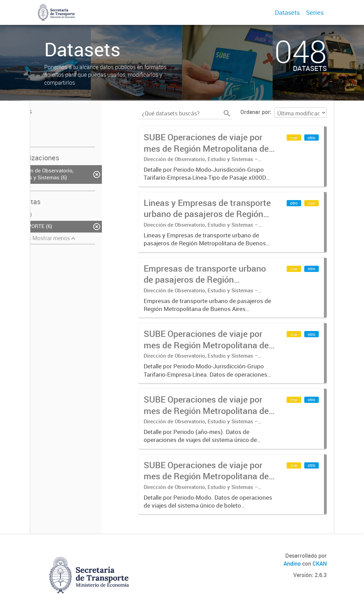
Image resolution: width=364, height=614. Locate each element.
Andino (292, 564)
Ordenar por (255, 112)
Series (315, 12)
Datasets (287, 12)
